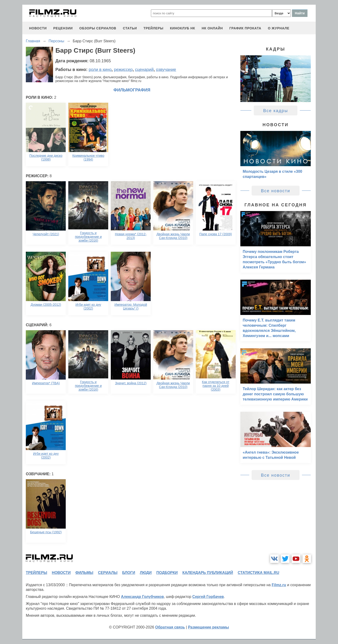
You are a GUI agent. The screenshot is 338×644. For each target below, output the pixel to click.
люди (146, 573)
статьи (130, 28)
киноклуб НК (182, 28)
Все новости (276, 191)
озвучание (166, 70)
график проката (245, 28)
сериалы (108, 573)
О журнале (279, 28)
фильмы (84, 573)
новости (38, 28)
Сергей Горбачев (208, 597)
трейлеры (153, 28)
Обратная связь (170, 627)
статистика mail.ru (259, 573)
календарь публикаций (208, 573)
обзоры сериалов (98, 28)
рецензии (63, 28)
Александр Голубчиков (142, 597)
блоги (129, 573)
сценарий (144, 70)
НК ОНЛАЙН (212, 28)
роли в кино (100, 70)
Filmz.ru (279, 585)
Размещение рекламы (209, 627)
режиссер (123, 70)
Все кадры (276, 111)
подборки (167, 573)
